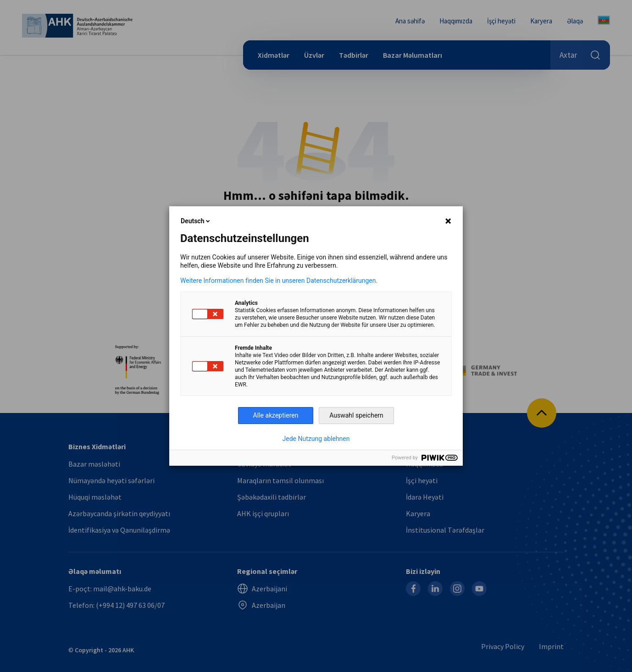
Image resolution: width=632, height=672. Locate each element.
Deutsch (196, 221)
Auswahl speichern (356, 415)
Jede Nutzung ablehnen (316, 439)
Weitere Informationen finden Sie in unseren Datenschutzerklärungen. (279, 281)
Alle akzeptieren (276, 415)
